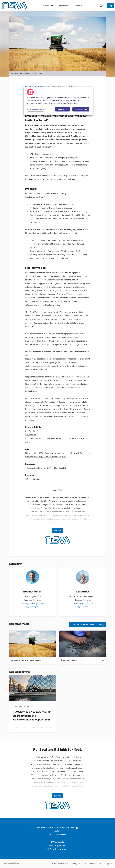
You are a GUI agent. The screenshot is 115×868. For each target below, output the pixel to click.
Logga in (109, 863)
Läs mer (58, 531)
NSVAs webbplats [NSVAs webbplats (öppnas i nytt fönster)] (58, 842)
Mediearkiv (64, 6)
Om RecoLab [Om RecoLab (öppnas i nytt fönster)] (31, 435)
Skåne (28, 479)
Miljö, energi (30, 453)
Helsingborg (36, 479)
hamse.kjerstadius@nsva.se (32, 604)
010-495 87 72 (32, 607)
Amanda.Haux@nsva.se (83, 604)
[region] (58, 101)
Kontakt (78, 6)
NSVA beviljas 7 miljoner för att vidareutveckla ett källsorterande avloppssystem (32, 716)
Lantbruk (46, 457)
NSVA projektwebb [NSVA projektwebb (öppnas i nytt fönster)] (57, 845)
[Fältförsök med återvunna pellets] (32, 644)
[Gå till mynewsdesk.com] (12, 864)
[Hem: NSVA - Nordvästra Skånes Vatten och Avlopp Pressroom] (15, 6)
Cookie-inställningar (36, 109)
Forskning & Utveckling (48, 468)
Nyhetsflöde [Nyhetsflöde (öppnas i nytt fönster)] (96, 863)
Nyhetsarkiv (48, 6)
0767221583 (83, 607)
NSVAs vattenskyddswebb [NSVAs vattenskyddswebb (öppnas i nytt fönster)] (58, 849)
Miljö (64, 457)
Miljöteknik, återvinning (80, 453)
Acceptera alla (81, 109)
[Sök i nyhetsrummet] (101, 6)
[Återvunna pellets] (83, 644)
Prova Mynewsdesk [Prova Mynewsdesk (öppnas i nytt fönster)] (61, 863)
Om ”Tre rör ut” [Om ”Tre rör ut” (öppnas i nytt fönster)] (32, 431)
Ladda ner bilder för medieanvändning (88, 624)
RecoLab (63, 468)
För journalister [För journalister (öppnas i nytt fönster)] (80, 863)
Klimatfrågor (56, 457)
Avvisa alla (63, 109)
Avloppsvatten (31, 468)
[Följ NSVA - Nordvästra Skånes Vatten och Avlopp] (110, 6)
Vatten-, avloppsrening (60, 453)
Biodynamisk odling (33, 457)
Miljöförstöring (43, 453)
